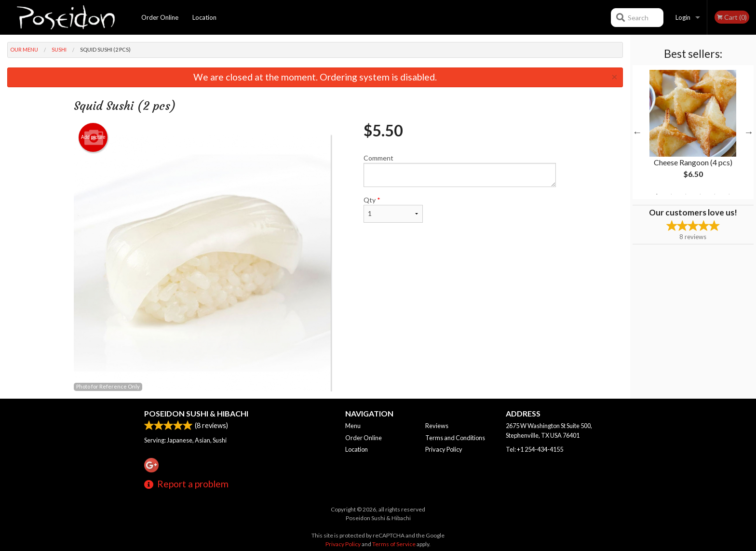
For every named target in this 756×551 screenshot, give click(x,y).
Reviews (437, 426)
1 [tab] (657, 194)
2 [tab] (671, 194)
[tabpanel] (693, 132)
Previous (637, 132)
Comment (460, 170)
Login (683, 17)
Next (749, 132)
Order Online (160, 17)
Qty (393, 209)
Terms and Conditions (455, 438)
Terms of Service (394, 544)
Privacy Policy (444, 449)
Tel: (534, 449)
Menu (353, 426)
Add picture (93, 137)
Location (204, 17)
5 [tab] (715, 194)
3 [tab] (686, 194)
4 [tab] (700, 194)
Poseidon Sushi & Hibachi (196, 413)
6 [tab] (729, 194)
